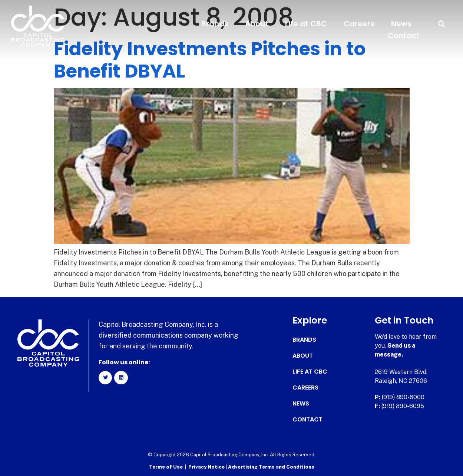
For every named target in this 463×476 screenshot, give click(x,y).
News (401, 24)
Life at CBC (306, 24)
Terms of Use (166, 467)
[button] (442, 24)
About (257, 24)
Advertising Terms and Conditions (271, 467)
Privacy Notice (207, 467)
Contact (404, 36)
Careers (359, 24)
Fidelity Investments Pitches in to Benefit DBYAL (210, 60)
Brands (215, 24)
